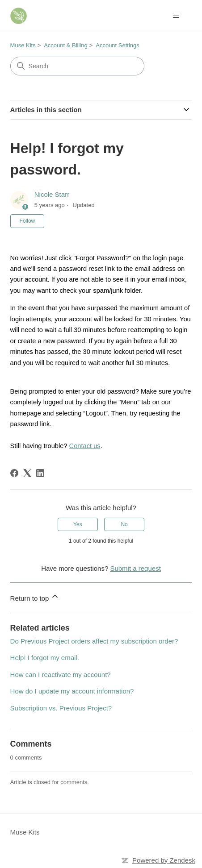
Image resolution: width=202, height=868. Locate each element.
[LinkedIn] (40, 473)
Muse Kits (23, 45)
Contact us (85, 446)
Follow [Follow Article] (27, 221)
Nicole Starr (52, 194)
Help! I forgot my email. (45, 658)
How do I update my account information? (72, 691)
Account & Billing (66, 45)
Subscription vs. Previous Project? (61, 708)
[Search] (77, 66)
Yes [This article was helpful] (78, 524)
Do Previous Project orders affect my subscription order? (94, 641)
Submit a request (135, 568)
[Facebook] (14, 473)
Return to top (35, 597)
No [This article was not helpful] (124, 524)
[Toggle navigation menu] (176, 16)
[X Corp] (27, 473)
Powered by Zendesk (164, 860)
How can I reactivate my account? (61, 675)
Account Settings (118, 45)
